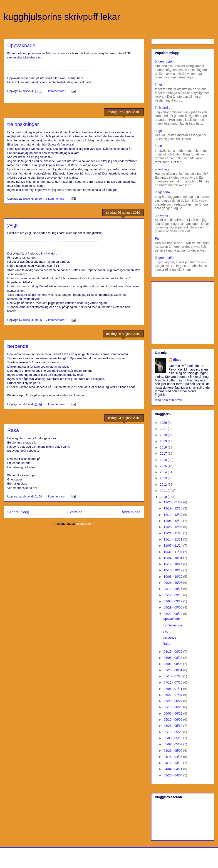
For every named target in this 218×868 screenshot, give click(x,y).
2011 (164, 491)
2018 (164, 447)
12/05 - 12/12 (173, 521)
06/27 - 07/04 (173, 695)
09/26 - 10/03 (173, 583)
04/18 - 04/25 (173, 757)
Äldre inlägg (131, 512)
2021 (164, 429)
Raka (13, 430)
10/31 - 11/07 (173, 552)
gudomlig (161, 215)
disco (177, 360)
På (157, 238)
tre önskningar (23, 124)
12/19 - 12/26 (173, 508)
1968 (158, 146)
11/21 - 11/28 (173, 533)
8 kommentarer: (56, 404)
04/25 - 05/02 (173, 751)
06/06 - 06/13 (173, 713)
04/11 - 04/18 (173, 763)
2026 (164, 423)
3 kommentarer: (56, 91)
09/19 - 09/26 (173, 589)
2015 (164, 466)
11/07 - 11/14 (173, 546)
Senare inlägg (18, 512)
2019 (164, 441)
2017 (164, 453)
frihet (158, 85)
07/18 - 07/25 (173, 676)
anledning (162, 169)
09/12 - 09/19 (173, 595)
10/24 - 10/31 (173, 558)
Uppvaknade (21, 45)
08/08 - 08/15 (173, 658)
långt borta (162, 192)
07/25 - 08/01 (173, 670)
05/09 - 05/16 (173, 738)
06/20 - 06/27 (173, 701)
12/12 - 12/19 (173, 515)
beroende (18, 346)
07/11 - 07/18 (173, 682)
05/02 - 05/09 (173, 744)
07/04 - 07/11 (173, 689)
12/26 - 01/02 (173, 502)
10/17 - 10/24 (173, 564)
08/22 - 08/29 (173, 614)
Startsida (75, 512)
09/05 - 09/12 (173, 601)
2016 (164, 460)
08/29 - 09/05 (173, 607)
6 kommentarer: (56, 199)
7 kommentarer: (56, 320)
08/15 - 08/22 (173, 652)
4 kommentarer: (56, 496)
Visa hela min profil (168, 400)
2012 (164, 485)
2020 (164, 435)
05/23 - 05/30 (173, 726)
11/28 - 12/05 (173, 527)
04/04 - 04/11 (173, 769)
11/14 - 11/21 (173, 539)
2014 (164, 472)
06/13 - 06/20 (173, 707)
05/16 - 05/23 (173, 732)
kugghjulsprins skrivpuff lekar (62, 17)
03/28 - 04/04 (173, 775)
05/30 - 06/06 (173, 720)
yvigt (12, 225)
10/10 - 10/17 (173, 570)
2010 (164, 497)
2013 (164, 478)
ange (158, 131)
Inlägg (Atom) (85, 524)
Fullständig (163, 108)
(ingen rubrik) (164, 61)
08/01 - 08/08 (173, 664)
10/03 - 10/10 (173, 577)
